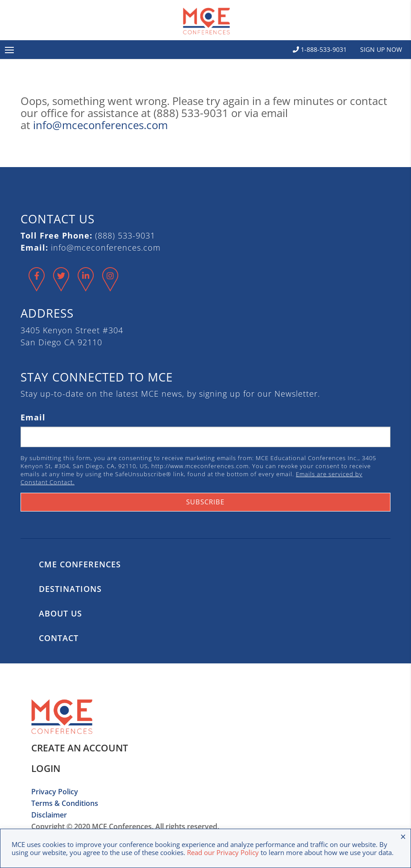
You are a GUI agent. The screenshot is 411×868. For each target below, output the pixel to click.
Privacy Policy (55, 792)
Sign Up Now (381, 49)
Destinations (70, 589)
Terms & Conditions (65, 803)
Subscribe (205, 502)
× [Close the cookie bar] (403, 836)
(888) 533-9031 (125, 235)
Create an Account (80, 748)
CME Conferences (80, 564)
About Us (60, 613)
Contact (59, 638)
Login (46, 768)
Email (33, 417)
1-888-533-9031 (320, 49)
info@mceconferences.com (100, 125)
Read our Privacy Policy (223, 852)
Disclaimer (49, 815)
